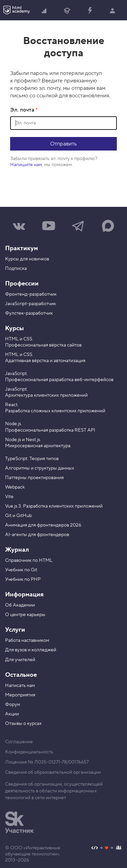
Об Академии (20, 605)
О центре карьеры (25, 615)
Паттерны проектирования (34, 478)
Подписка (16, 269)
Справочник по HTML (29, 560)
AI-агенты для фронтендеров (37, 535)
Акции (12, 714)
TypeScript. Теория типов (32, 459)
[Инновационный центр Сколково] (19, 822)
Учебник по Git (21, 570)
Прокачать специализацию (90, 11)
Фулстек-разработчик (29, 313)
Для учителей (20, 660)
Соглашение (19, 742)
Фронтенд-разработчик (31, 294)
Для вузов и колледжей (31, 650)
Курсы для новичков (27, 259)
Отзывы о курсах (23, 724)
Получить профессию (67, 11)
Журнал (17, 550)
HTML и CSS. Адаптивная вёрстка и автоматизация (45, 358)
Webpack (15, 487)
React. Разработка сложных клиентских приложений (55, 408)
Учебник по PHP (23, 579)
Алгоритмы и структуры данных (40, 468)
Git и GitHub (18, 516)
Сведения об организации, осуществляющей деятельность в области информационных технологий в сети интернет (54, 791)
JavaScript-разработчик (30, 304)
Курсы (14, 328)
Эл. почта (23, 110)
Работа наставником (27, 640)
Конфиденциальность (29, 752)
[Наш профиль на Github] (107, 849)
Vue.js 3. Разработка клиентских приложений (54, 506)
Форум (13, 705)
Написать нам (20, 686)
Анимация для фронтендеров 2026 (43, 525)
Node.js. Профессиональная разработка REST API (50, 427)
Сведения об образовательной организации (53, 772)
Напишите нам (26, 165)
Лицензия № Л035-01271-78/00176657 (47, 762)
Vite (9, 497)
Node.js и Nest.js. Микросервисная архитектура (38, 443)
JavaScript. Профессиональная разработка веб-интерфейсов (59, 377)
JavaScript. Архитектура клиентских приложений (46, 392)
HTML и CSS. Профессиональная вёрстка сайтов (43, 342)
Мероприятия (20, 695)
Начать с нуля (44, 11)
